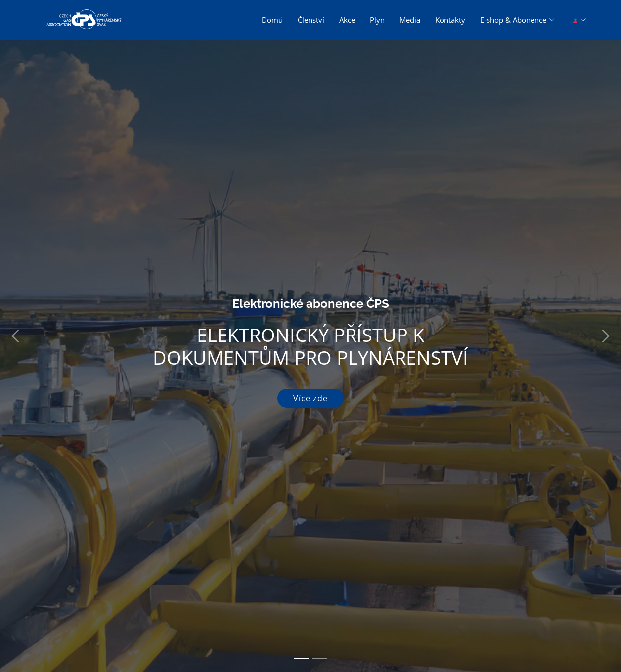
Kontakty (450, 20)
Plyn (377, 20)
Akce (347, 20)
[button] (16, 336)
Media (410, 20)
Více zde (310, 398)
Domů (272, 20)
